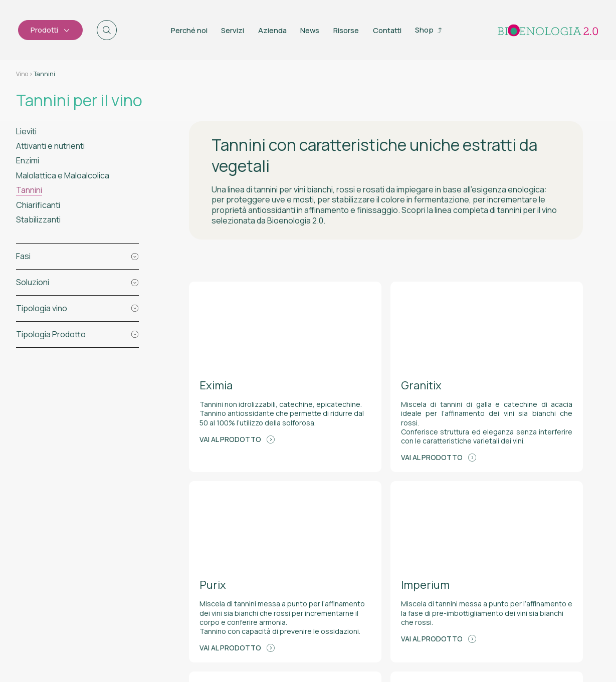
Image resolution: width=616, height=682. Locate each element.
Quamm (571, 643)
